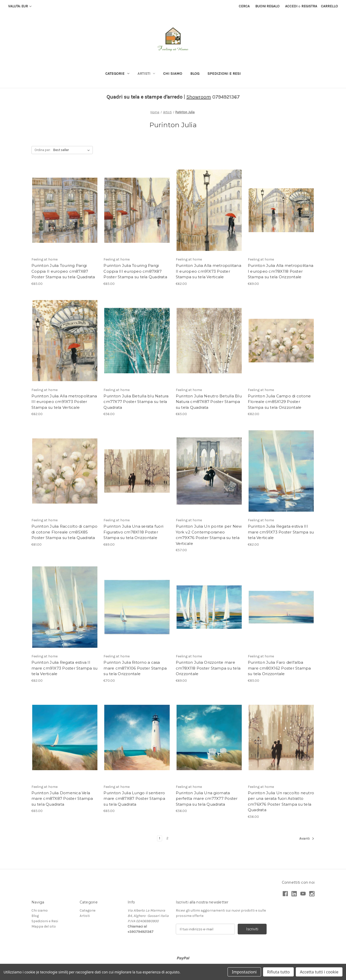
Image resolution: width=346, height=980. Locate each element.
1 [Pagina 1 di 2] (160, 838)
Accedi (291, 6)
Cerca (244, 6)
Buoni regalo (267, 6)
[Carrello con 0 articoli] (329, 6)
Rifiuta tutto (278, 972)
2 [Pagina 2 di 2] (167, 838)
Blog (195, 73)
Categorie (117, 73)
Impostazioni (244, 972)
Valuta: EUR (20, 6)
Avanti (307, 839)
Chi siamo (173, 73)
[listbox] (73, 150)
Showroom (199, 97)
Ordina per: (42, 150)
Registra (309, 6)
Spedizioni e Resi (224, 73)
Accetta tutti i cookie (319, 972)
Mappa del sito (44, 926)
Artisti (146, 73)
